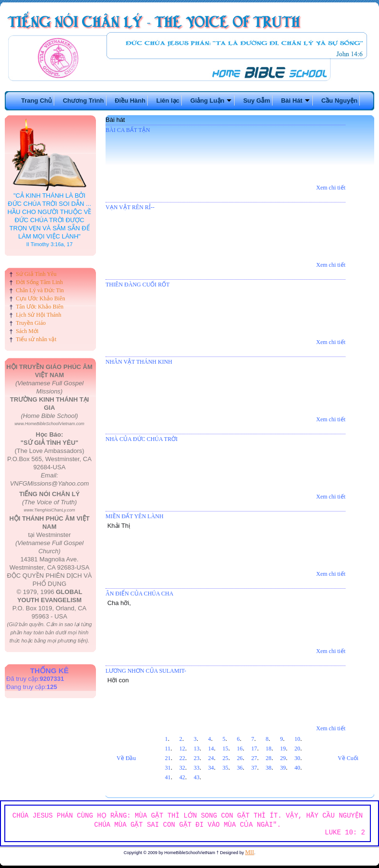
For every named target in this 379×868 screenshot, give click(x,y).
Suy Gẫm (257, 101)
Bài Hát (296, 101)
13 (197, 749)
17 (254, 749)
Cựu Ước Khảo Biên (41, 298)
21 (168, 758)
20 (297, 749)
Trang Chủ (36, 101)
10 (297, 739)
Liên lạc (168, 101)
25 (225, 758)
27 (254, 758)
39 (283, 768)
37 (254, 768)
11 (168, 749)
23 (197, 758)
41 (168, 777)
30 (297, 758)
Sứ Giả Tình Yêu (36, 274)
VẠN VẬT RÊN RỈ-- (130, 207)
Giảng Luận (212, 101)
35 (225, 768)
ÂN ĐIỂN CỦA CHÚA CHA (139, 594)
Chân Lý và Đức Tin (40, 290)
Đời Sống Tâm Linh (39, 282)
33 (197, 768)
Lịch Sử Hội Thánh (39, 315)
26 (240, 758)
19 (283, 749)
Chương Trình (83, 101)
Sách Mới (27, 331)
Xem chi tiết (331, 188)
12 (182, 749)
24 (211, 758)
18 (269, 749)
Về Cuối (348, 758)
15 (225, 749)
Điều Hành (130, 101)
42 (182, 777)
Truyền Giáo (31, 323)
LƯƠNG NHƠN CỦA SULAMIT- (146, 671)
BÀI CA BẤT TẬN (128, 130)
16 (240, 749)
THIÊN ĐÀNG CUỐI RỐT (138, 285)
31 (168, 768)
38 (269, 768)
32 (182, 768)
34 (211, 768)
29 (283, 758)
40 (297, 768)
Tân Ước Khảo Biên (40, 307)
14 (211, 749)
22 (182, 758)
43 (197, 777)
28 (269, 758)
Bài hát (115, 120)
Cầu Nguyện (339, 101)
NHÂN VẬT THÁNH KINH (139, 362)
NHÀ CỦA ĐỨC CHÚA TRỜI (142, 439)
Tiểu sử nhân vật (36, 339)
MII (250, 852)
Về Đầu (126, 758)
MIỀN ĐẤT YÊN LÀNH (135, 516)
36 (240, 768)
